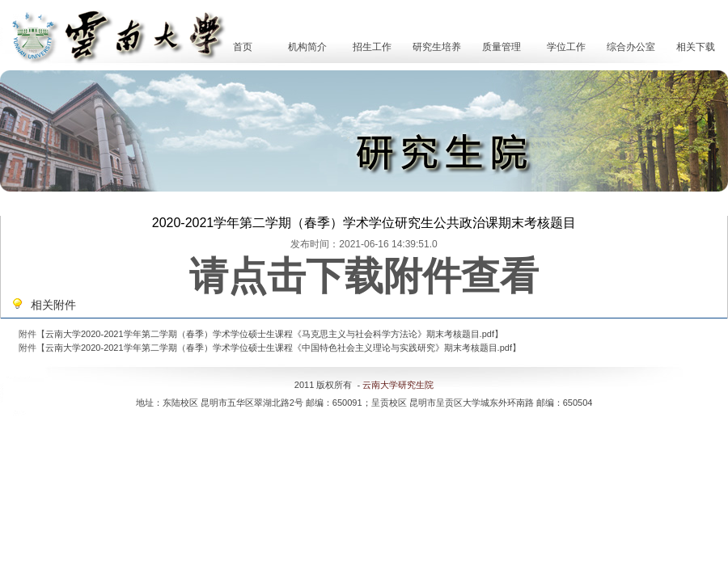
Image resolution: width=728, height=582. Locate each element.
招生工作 (372, 47)
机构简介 (307, 47)
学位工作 (566, 47)
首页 (243, 47)
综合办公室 (631, 47)
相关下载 (696, 47)
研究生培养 (437, 47)
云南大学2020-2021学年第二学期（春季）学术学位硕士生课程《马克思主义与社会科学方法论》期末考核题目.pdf (270, 334)
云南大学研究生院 (398, 385)
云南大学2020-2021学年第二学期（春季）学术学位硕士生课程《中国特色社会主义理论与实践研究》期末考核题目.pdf (279, 348)
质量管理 (502, 47)
